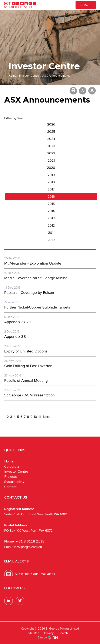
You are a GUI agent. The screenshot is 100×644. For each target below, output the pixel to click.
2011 (51, 233)
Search (63, 633)
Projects (11, 476)
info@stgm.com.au (28, 547)
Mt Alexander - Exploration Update (33, 263)
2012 (51, 225)
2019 (51, 175)
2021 (51, 160)
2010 (51, 240)
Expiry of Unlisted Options (26, 351)
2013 (51, 218)
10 (35, 417)
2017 (51, 189)
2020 (51, 168)
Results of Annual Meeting (26, 380)
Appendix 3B (15, 337)
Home (9, 461)
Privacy (49, 633)
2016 (51, 197)
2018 (51, 182)
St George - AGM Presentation (29, 395)
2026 (51, 124)
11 (40, 417)
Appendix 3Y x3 (17, 322)
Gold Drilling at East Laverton (28, 366)
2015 (51, 204)
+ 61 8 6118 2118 (30, 541)
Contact (10, 487)
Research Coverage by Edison (29, 293)
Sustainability (14, 482)
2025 (51, 132)
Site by (48, 638)
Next (46, 417)
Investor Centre (16, 471)
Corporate (12, 466)
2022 (51, 153)
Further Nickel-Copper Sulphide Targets (37, 307)
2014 (51, 211)
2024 (51, 139)
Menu (86, 5)
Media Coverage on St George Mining (36, 278)
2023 (51, 146)
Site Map (34, 633)
